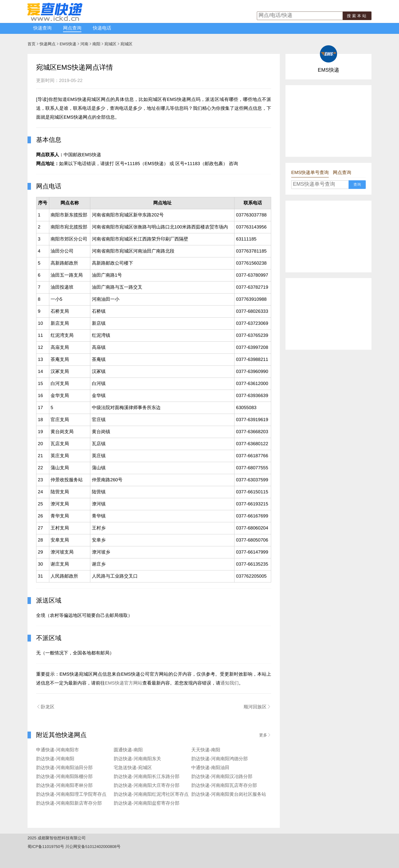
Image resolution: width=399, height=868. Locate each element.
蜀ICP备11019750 (44, 847)
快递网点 (48, 44)
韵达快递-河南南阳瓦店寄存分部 (224, 786)
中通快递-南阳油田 (210, 768)
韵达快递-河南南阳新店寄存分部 (69, 803)
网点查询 (72, 28)
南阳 (96, 44)
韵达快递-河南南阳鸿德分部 (219, 759)
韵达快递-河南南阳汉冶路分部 (222, 777)
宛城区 (110, 44)
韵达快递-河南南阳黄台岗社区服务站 (229, 794)
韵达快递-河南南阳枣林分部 (64, 786)
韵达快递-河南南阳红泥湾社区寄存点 (151, 794)
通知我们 (230, 683)
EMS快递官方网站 (124, 683)
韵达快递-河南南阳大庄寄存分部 (147, 786)
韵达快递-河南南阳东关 (137, 759)
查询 (357, 184)
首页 (32, 44)
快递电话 (102, 28)
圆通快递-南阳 (128, 750)
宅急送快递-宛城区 (133, 768)
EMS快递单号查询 (310, 173)
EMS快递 (68, 44)
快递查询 (42, 28)
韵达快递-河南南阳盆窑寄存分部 (147, 803)
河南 (84, 44)
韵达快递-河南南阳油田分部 (64, 768)
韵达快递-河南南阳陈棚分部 (64, 777)
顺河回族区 (257, 707)
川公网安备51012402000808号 (93, 847)
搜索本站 (357, 16)
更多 (265, 735)
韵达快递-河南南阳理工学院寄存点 (71, 794)
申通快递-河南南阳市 (57, 750)
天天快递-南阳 (206, 750)
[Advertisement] (328, 121)
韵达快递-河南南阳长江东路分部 (147, 777)
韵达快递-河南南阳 (55, 759)
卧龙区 (45, 707)
